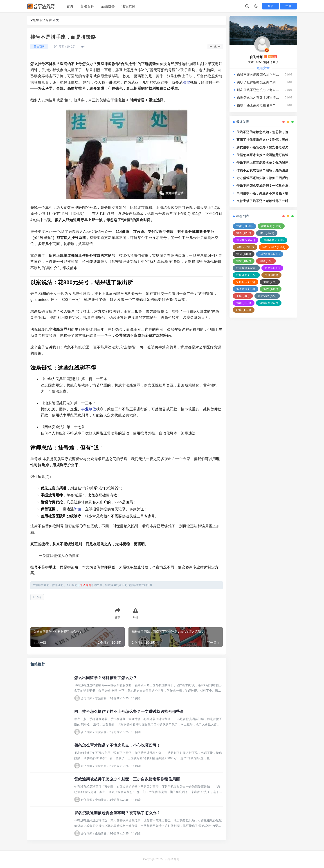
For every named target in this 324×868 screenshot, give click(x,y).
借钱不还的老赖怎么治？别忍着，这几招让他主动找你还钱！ (259, 75)
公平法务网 (172, 859)
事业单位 (89, 409)
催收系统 (246, 289)
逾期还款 (273, 240)
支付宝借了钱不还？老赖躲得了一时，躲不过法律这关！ (264, 201)
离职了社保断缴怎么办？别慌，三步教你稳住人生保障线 (259, 82)
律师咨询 (271, 226)
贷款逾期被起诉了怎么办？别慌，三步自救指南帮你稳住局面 (130, 779)
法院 (244, 261)
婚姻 (244, 303)
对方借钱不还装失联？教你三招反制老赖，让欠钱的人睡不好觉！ (264, 178)
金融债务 (108, 6)
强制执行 (246, 240)
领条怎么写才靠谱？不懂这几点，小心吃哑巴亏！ (120, 745)
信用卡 (245, 247)
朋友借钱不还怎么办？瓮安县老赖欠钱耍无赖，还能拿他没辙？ (259, 90)
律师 (244, 233)
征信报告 (246, 282)
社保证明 (246, 275)
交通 (271, 275)
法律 (186, 82)
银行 (267, 233)
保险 (270, 282)
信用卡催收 (274, 247)
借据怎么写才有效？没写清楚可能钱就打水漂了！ (259, 98)
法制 (244, 254)
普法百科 (87, 6)
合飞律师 (83, 698)
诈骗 (78, 509)
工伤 (243, 296)
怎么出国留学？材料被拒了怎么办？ (107, 678)
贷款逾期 (270, 254)
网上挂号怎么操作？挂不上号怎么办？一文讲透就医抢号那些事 (132, 711)
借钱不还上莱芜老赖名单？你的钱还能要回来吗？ (259, 105)
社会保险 (246, 268)
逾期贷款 (267, 296)
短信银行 (269, 303)
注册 (291, 6)
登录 (277, 6)
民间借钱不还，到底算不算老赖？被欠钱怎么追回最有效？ (264, 194)
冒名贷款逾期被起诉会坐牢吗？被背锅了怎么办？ (120, 813)
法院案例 (128, 6)
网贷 (272, 268)
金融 (266, 261)
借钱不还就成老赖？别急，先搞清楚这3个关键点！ (265, 171)
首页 (70, 6)
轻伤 (244, 310)
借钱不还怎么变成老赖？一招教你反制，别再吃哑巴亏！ (262, 186)
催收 (271, 289)
